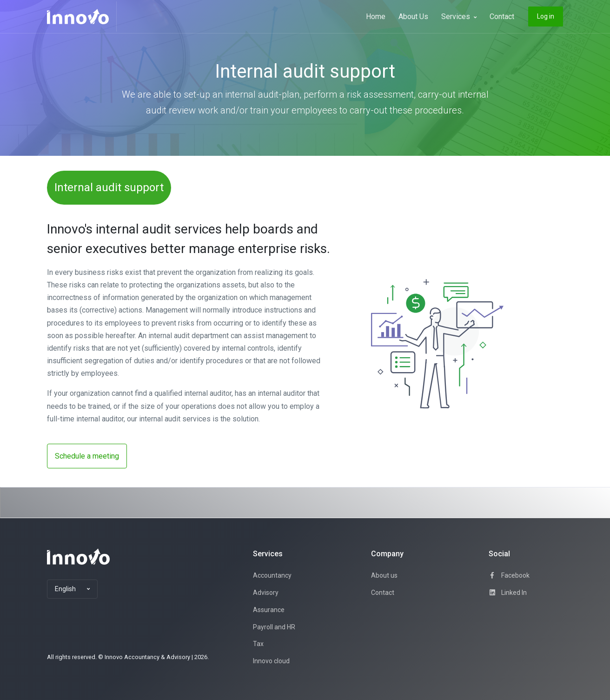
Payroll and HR (274, 627)
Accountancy (272, 575)
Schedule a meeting (87, 456)
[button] (72, 589)
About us (384, 575)
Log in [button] (546, 16)
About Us (413, 17)
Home (376, 17)
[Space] (78, 556)
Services (459, 17)
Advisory (266, 593)
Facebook (509, 575)
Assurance (269, 610)
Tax (258, 644)
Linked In (508, 593)
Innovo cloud (271, 661)
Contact (502, 17)
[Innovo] (82, 17)
